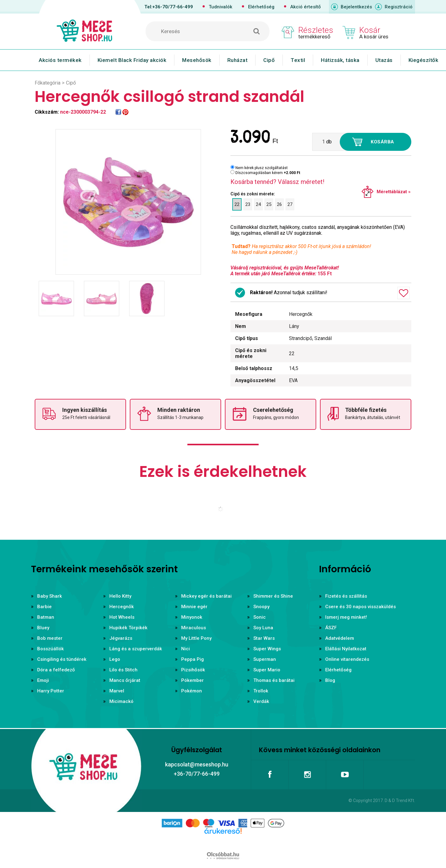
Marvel (117, 691)
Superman (265, 659)
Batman (46, 617)
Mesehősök (197, 60)
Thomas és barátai (274, 680)
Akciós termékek (60, 60)
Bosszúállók (50, 649)
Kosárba (383, 142)
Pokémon (192, 691)
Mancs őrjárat (125, 680)
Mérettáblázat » (394, 192)
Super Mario (267, 670)
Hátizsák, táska (340, 60)
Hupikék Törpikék (128, 628)
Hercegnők (122, 607)
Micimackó (121, 701)
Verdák (261, 701)
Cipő (269, 60)
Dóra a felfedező (56, 670)
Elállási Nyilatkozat (346, 649)
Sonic (260, 617)
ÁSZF (331, 628)
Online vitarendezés (347, 659)
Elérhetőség (261, 7)
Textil (298, 60)
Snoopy (261, 607)
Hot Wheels (122, 617)
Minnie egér (194, 607)
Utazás (384, 60)
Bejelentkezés (356, 7)
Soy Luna (263, 628)
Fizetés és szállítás (346, 596)
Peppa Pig (192, 659)
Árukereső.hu (223, 841)
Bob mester (50, 638)
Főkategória (48, 83)
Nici (186, 649)
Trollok (261, 691)
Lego (115, 659)
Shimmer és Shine (273, 596)
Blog (330, 680)
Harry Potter (51, 691)
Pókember (192, 680)
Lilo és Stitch (123, 670)
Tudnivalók (221, 7)
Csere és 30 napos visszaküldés (361, 607)
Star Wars (264, 638)
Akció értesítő (306, 7)
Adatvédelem (340, 638)
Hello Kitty (120, 596)
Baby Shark (50, 596)
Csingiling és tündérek (62, 659)
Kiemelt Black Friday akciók (132, 60)
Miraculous (194, 628)
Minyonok (192, 617)
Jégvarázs (121, 638)
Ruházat (238, 60)
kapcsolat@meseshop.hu (197, 764)
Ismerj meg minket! (346, 617)
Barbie (44, 607)
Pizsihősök (193, 670)
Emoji (43, 680)
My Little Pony (196, 638)
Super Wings (267, 649)
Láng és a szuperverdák (136, 649)
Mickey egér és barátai (206, 596)
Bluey (43, 628)
